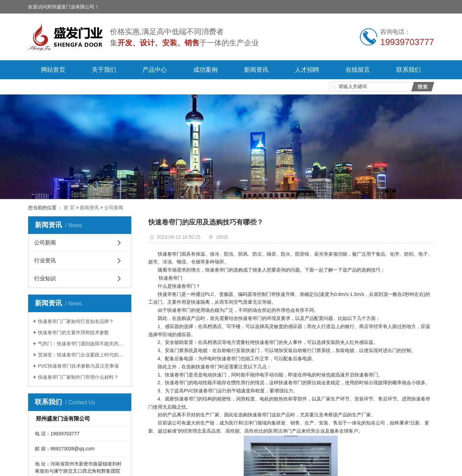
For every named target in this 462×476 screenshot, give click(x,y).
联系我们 (409, 70)
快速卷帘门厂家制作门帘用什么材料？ (78, 377)
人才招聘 (307, 70)
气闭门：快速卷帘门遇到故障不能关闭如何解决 (82, 344)
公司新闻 (114, 208)
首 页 (69, 208)
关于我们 (104, 70)
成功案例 (205, 70)
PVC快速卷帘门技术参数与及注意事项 (78, 366)
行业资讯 (45, 261)
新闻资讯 (256, 70)
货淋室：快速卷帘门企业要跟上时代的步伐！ (82, 355)
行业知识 (45, 278)
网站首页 (53, 70)
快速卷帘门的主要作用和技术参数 (73, 332)
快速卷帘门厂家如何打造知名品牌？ (76, 321)
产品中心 (155, 70)
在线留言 (358, 70)
